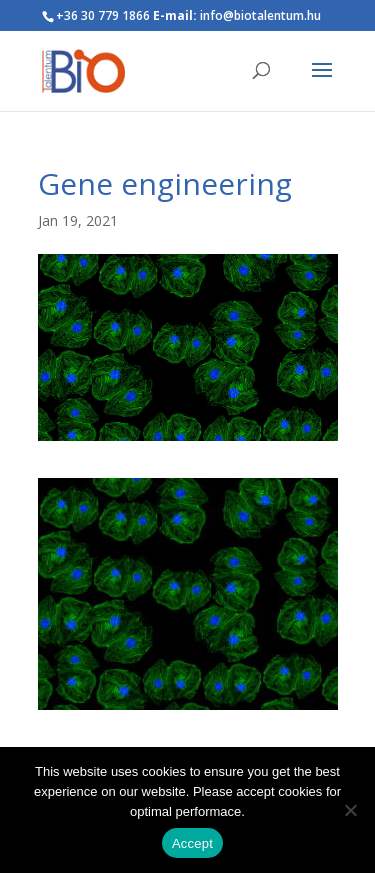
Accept (192, 843)
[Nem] (350, 810)
